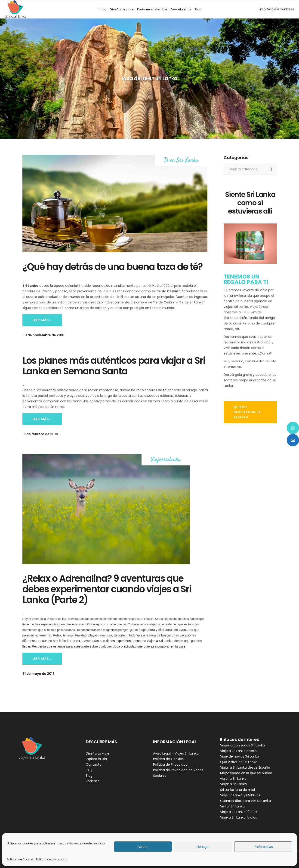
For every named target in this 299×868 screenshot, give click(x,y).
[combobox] (250, 169)
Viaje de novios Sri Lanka (240, 756)
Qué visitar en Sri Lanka (239, 762)
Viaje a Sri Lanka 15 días (239, 817)
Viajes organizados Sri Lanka (242, 745)
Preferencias (263, 847)
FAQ (89, 770)
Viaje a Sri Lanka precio (238, 751)
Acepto (143, 847)
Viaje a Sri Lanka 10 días (239, 812)
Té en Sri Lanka (181, 160)
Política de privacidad (52, 859)
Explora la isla (96, 759)
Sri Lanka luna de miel (237, 790)
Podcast (92, 781)
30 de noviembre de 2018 (43, 335)
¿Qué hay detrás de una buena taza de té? (112, 267)
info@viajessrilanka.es (277, 9)
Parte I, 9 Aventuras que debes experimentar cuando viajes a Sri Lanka (121, 641)
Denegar (203, 847)
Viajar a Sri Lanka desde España (245, 767)
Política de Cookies (20, 859)
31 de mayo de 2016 (39, 674)
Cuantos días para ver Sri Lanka (245, 801)
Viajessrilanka (166, 460)
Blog (89, 776)
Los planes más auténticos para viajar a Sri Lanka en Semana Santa (114, 366)
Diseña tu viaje (98, 753)
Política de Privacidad (170, 764)
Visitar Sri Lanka (232, 806)
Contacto (94, 764)
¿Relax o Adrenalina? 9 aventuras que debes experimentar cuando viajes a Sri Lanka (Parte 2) (107, 589)
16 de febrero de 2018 (40, 434)
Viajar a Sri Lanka (233, 784)
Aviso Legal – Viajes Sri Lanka (176, 753)
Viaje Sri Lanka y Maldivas (240, 795)
